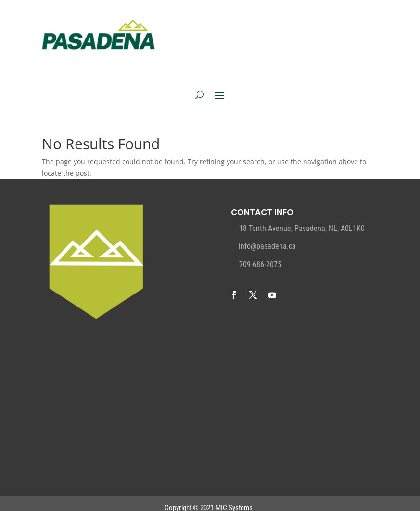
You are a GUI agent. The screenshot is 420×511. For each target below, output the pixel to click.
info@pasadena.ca (267, 246)
